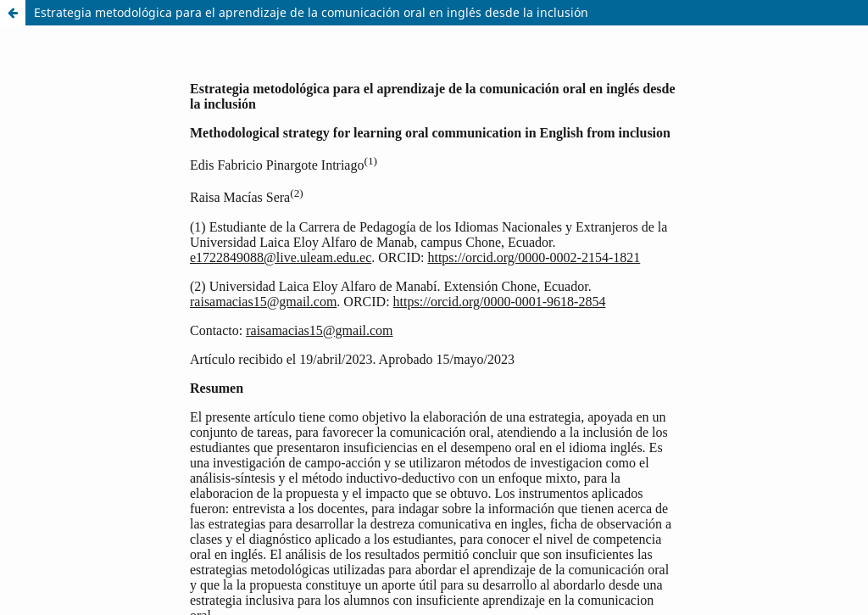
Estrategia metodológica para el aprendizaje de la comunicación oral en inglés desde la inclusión (311, 12)
